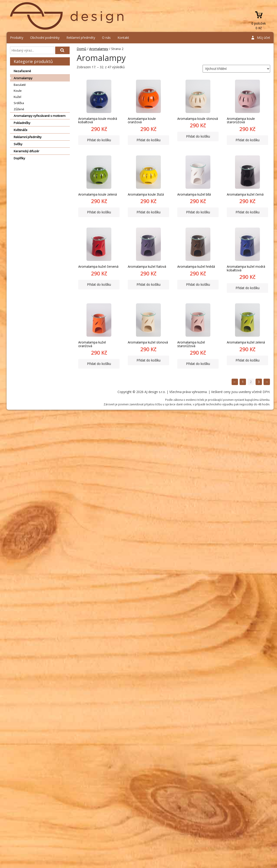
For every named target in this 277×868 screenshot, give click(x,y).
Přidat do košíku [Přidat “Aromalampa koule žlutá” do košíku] (148, 212)
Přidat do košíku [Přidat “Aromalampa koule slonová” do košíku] (198, 136)
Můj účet (264, 38)
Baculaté (20, 85)
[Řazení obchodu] (236, 69)
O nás (106, 38)
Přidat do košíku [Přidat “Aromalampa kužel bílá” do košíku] (198, 212)
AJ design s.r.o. (67, 16)
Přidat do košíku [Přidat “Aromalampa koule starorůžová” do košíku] (247, 140)
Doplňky (19, 158)
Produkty (17, 38)
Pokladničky (22, 123)
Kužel (17, 97)
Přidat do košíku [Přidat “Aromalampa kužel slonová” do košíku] (148, 360)
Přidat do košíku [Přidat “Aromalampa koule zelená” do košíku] (99, 212)
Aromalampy (23, 78)
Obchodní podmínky (45, 38)
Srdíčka (19, 103)
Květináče (21, 130)
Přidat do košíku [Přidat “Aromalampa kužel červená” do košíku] (99, 285)
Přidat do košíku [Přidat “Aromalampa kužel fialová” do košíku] (148, 285)
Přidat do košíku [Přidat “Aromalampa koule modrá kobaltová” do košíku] (99, 140)
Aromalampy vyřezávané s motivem (40, 116)
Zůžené (19, 109)
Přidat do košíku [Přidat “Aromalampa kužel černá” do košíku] (247, 212)
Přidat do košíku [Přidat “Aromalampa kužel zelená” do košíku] (247, 360)
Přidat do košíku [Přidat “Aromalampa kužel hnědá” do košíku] (198, 285)
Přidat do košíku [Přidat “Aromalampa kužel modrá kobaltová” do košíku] (247, 288)
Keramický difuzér (26, 151)
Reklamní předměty (81, 38)
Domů (81, 49)
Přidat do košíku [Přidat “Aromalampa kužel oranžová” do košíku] (99, 364)
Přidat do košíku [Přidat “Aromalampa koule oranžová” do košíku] (148, 140)
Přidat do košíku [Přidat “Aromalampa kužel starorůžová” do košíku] (198, 364)
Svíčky (18, 144)
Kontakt (123, 38)
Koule (18, 91)
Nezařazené (22, 71)
